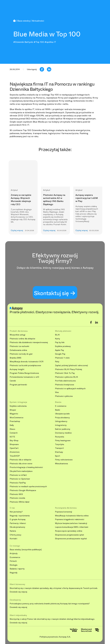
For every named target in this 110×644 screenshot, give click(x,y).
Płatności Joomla (17, 498)
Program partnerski (18, 385)
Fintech (13, 561)
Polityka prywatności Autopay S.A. (55, 637)
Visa (57, 392)
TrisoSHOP (15, 456)
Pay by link (60, 342)
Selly (12, 425)
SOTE (12, 437)
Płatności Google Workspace (23, 490)
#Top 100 (39, 42)
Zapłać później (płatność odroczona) (71, 365)
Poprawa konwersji (63, 512)
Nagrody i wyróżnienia (20, 516)
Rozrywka (59, 437)
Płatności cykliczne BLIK (66, 377)
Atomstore (15, 452)
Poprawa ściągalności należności (70, 519)
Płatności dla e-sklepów (21, 460)
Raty (57, 362)
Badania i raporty (17, 569)
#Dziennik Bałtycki (23, 42)
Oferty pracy (15, 535)
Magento (14, 414)
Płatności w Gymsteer (20, 479)
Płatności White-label (19, 502)
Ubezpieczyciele (62, 414)
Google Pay (60, 354)
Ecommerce (15, 557)
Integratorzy (61, 425)
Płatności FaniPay (18, 483)
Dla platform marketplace (21, 471)
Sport (58, 456)
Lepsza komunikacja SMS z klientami (72, 527)
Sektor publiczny (63, 429)
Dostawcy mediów (63, 433)
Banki (57, 410)
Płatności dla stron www (21, 464)
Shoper (13, 410)
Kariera (13, 531)
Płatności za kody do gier (21, 354)
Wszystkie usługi (17, 335)
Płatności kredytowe (65, 385)
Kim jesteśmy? (16, 512)
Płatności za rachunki (19, 346)
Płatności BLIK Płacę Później (68, 369)
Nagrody (14, 573)
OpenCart (14, 448)
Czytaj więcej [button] (17, 230)
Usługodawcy (61, 421)
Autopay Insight (17, 369)
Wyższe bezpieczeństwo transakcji (71, 523)
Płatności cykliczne (64, 396)
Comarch (14, 433)
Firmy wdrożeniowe (64, 460)
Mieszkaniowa (61, 464)
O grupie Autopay (18, 519)
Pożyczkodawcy (62, 418)
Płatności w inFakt (18, 475)
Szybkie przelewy (63, 346)
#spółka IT (50, 42)
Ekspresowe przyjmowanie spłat (70, 535)
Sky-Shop (14, 441)
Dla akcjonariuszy (17, 527)
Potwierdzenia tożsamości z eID (24, 377)
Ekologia (13, 565)
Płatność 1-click (62, 358)
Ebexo (12, 429)
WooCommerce (17, 418)
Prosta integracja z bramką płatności (26, 467)
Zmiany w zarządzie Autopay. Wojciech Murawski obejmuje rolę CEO (21, 200)
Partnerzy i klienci (18, 523)
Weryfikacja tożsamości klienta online (72, 516)
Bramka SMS (15, 358)
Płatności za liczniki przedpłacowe (25, 365)
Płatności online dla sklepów (22, 339)
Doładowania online (18, 350)
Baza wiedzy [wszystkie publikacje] (26, 550)
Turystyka (59, 444)
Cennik (13, 381)
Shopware (14, 444)
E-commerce (61, 406)
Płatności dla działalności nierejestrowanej (29, 342)
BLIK (57, 335)
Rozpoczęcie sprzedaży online (69, 531)
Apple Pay (59, 350)
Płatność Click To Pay (65, 373)
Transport (59, 448)
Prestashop (15, 421)
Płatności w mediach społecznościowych (28, 487)
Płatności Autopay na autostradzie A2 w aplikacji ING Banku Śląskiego (54, 200)
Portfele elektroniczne (65, 381)
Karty (57, 339)
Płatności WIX (16, 494)
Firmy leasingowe (63, 441)
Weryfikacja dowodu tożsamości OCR (27, 362)
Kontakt (13, 539)
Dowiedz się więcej (18, 592)
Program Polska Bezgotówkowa (24, 373)
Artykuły (14, 553)
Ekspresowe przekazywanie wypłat (71, 539)
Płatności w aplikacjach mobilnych (70, 389)
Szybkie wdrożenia (18, 406)
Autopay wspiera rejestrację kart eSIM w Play (87, 198)
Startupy (59, 452)
